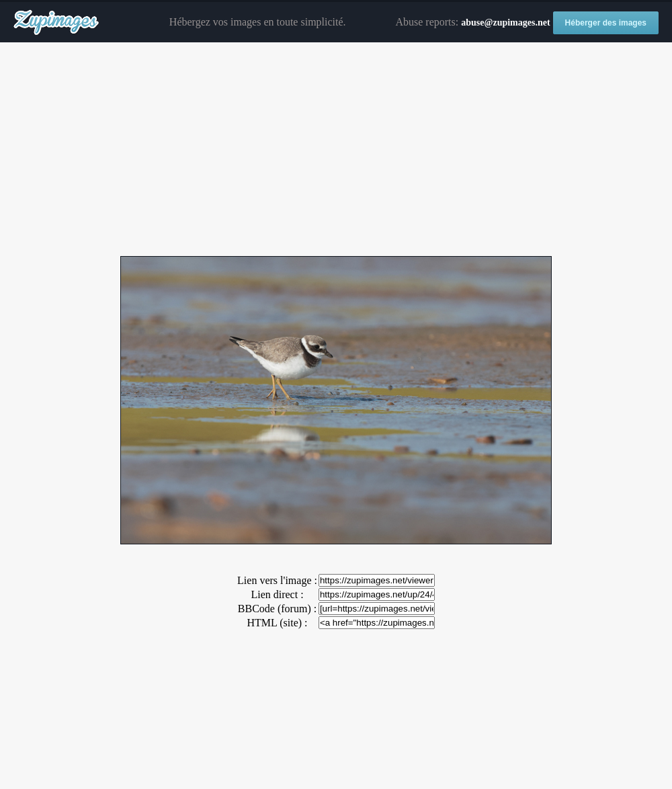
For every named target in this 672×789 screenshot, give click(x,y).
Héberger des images (606, 23)
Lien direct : (277, 594)
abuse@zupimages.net (505, 23)
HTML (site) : (277, 623)
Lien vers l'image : (277, 580)
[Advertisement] (336, 150)
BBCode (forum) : (277, 609)
